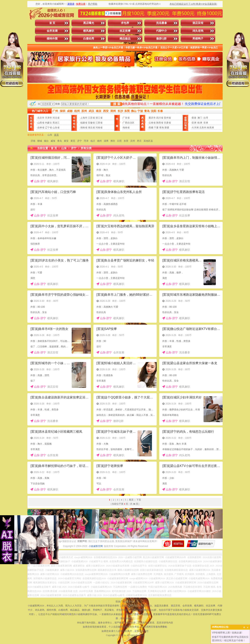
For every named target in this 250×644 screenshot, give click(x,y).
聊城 (40, 141)
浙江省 (99, 118)
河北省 (56, 118)
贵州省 (167, 118)
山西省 (41, 123)
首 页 (52, 23)
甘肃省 (167, 123)
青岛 (60, 141)
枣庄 (139, 141)
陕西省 (160, 123)
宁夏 (156, 128)
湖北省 (91, 128)
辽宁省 (48, 128)
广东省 (126, 118)
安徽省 (91, 123)
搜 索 (117, 104)
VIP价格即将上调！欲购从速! (227, 633)
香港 (194, 118)
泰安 (66, 141)
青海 (162, 128)
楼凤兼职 (89, 31)
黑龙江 (56, 123)
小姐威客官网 (96, 546)
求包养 (125, 23)
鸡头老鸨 (198, 31)
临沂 (93, 141)
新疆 (167, 128)
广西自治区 (129, 123)
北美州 (203, 128)
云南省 (152, 123)
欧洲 (200, 123)
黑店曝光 (89, 23)
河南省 (99, 128)
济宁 (79, 141)
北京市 (41, 118)
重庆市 (152, 118)
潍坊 (113, 141)
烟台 (46, 141)
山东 (50, 135)
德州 (99, 141)
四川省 (160, 118)
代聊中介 (162, 31)
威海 (53, 141)
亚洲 (194, 123)
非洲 (206, 123)
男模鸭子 (198, 39)
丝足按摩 (125, 31)
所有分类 (86, 148)
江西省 (99, 123)
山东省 (56, 128)
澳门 (200, 118)
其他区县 (148, 141)
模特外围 (52, 39)
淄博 (106, 141)
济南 (33, 141)
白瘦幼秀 (89, 39)
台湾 (206, 118)
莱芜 (73, 141)
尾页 (131, 500)
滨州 (133, 141)
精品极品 (125, 39)
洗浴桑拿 (162, 23)
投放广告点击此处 (125, 602)
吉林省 (41, 128)
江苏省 (91, 118)
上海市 (84, 118)
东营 (126, 141)
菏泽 (86, 141)
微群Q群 (161, 39)
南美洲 (210, 128)
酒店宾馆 (198, 23)
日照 (119, 141)
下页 (139, 500)
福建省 (84, 123)
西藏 (151, 128)
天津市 (48, 118)
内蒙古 (48, 123)
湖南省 (84, 128)
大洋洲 (195, 128)
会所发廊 (52, 31)
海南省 (126, 128)
